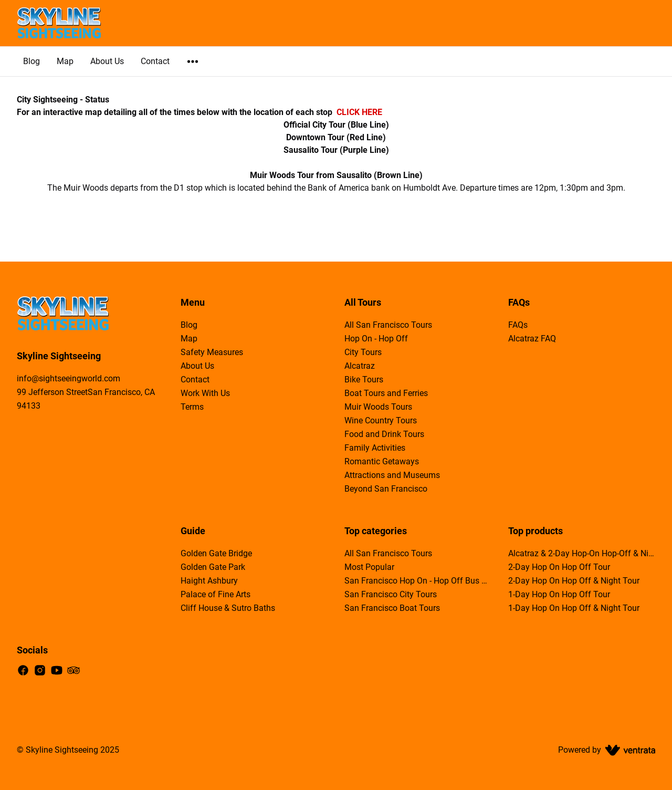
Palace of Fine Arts (216, 594)
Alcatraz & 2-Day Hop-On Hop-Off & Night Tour (582, 553)
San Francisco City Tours (391, 594)
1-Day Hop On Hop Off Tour (559, 594)
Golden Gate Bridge (216, 553)
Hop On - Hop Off (376, 339)
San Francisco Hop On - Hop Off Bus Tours (418, 581)
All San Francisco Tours (388, 325)
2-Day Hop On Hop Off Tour (559, 567)
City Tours (363, 352)
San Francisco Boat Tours (392, 608)
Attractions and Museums (392, 475)
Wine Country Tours (381, 420)
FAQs (518, 325)
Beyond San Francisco (386, 489)
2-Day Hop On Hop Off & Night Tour (574, 581)
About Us (107, 61)
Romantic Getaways (382, 461)
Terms (192, 407)
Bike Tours (364, 380)
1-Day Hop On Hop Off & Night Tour (574, 608)
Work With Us (205, 393)
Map (65, 61)
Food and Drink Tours (384, 434)
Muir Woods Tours (378, 407)
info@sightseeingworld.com (69, 378)
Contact (155, 61)
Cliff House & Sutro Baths (228, 608)
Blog (31, 61)
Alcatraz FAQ (532, 339)
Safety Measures (212, 352)
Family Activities (375, 448)
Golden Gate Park (213, 567)
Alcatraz (360, 366)
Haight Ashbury (209, 581)
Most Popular (369, 567)
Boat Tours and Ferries (386, 393)
